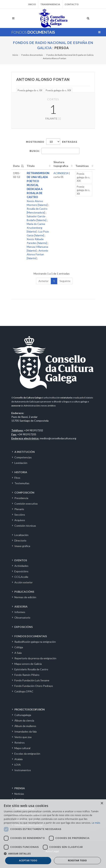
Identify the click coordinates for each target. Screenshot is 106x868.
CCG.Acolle (21, 577)
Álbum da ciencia (24, 720)
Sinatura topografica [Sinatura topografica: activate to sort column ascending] (61, 164)
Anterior (44, 281)
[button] (53, 854)
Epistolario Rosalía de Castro (31, 669)
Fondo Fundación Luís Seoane (32, 680)
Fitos (17, 478)
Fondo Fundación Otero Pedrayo (34, 686)
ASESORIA (21, 606)
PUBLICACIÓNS (24, 592)
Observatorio (22, 618)
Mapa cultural (22, 748)
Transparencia (50, 4)
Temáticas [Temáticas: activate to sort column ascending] (82, 166)
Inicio (32, 4)
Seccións (20, 515)
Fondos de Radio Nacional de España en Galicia (70, 55)
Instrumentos (23, 770)
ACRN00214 (61, 173)
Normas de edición (25, 597)
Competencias (23, 457)
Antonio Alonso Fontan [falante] (37, 254)
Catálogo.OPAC (24, 691)
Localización (21, 535)
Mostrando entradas (52, 142)
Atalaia (18, 759)
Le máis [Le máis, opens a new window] (96, 823)
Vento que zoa (23, 737)
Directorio (20, 540)
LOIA (18, 765)
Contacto (72, 4)
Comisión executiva (26, 504)
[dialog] (53, 834)
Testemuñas (22, 483)
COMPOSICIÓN (24, 493)
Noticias (19, 794)
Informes (20, 612)
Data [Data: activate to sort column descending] (16, 166)
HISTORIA (21, 472)
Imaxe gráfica (22, 546)
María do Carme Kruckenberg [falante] (36, 228)
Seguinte (65, 281)
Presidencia (21, 498)
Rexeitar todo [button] (77, 860)
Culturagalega (23, 715)
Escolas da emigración (27, 754)
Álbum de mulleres (25, 726)
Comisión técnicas (25, 526)
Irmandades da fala (26, 731)
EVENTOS (21, 560)
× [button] (102, 803)
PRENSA (20, 788)
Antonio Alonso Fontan (55, 58)
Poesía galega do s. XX (30, 90)
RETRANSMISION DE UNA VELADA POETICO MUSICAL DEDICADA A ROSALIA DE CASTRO (38, 185)
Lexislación (21, 463)
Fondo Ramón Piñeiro (27, 675)
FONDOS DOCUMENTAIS (31, 636)
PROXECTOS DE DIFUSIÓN (29, 709)
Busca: (55, 151)
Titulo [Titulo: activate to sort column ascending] (31, 166)
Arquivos (20, 520)
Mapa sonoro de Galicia (28, 664)
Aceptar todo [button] (28, 860)
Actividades (21, 566)
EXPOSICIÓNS (24, 627)
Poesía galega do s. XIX (58, 90)
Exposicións (21, 571)
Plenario (19, 509)
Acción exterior (24, 582)
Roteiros (20, 743)
